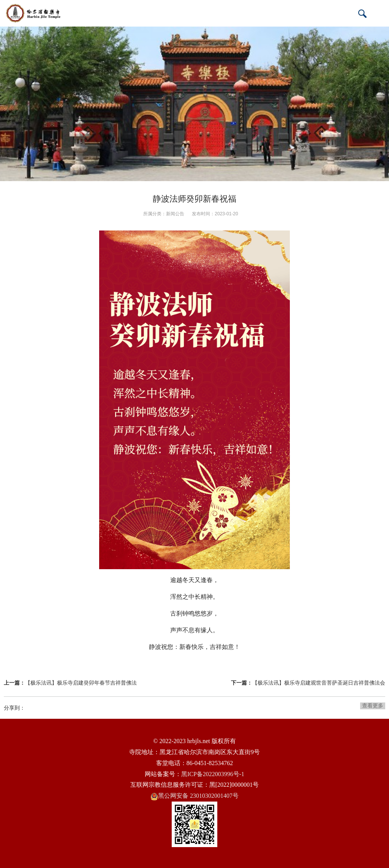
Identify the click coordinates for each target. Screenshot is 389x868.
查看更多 (373, 705)
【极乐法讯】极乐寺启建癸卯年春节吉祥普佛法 (81, 683)
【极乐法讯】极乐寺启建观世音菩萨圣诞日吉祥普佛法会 (319, 683)
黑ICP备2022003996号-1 (213, 774)
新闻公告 (175, 214)
